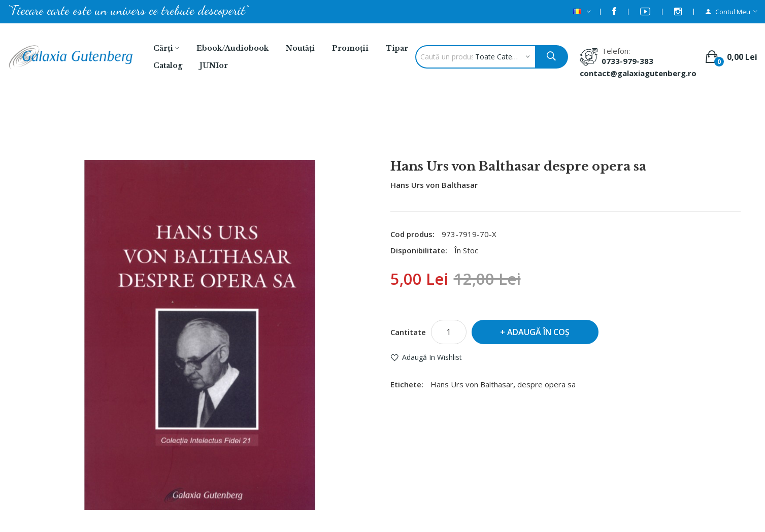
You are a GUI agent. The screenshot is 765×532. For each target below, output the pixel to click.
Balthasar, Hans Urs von (313, 132)
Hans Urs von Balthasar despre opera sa (448, 132)
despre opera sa (546, 384)
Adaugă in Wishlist (432, 357)
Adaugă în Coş (538, 332)
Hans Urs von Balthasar (434, 185)
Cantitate (408, 332)
